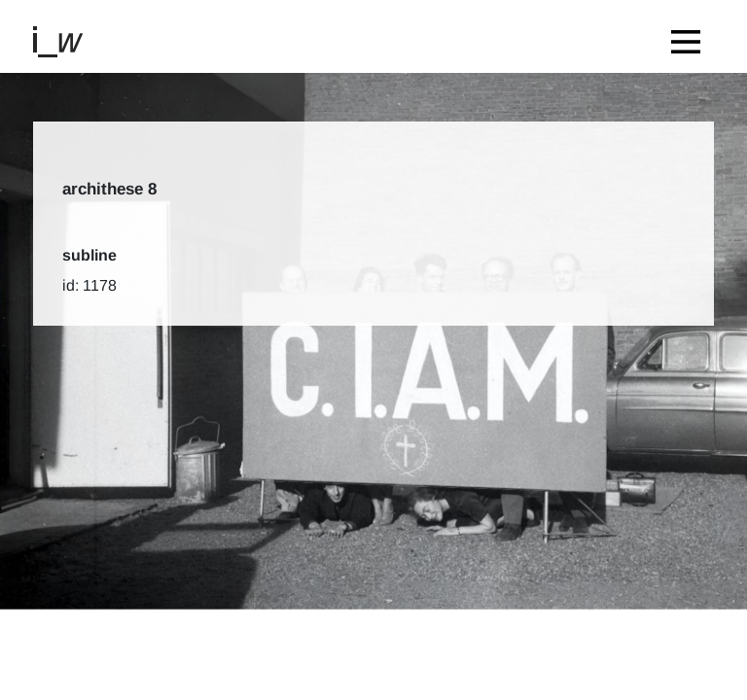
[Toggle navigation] (691, 36)
